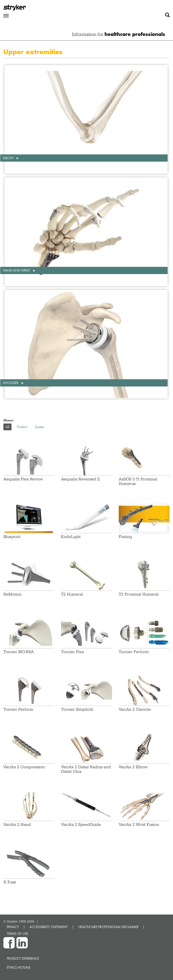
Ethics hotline (19, 967)
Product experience (23, 958)
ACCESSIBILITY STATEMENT (49, 927)
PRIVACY (13, 927)
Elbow (9, 158)
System (39, 427)
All (7, 427)
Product (22, 427)
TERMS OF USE (17, 934)
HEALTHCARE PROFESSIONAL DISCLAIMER (108, 927)
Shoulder (11, 383)
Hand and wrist (17, 270)
